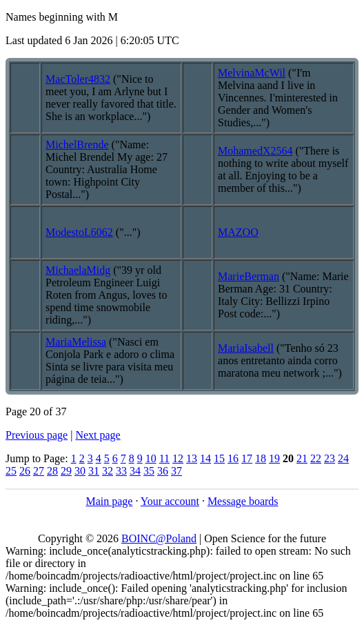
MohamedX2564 (255, 151)
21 (302, 458)
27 (39, 471)
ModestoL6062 (79, 232)
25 (11, 471)
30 (80, 471)
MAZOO (238, 232)
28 (52, 471)
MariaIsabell (246, 348)
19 (274, 458)
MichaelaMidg (78, 270)
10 (151, 458)
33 (121, 471)
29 (66, 471)
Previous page (37, 435)
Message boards (243, 501)
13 (192, 458)
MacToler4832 (78, 79)
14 (205, 458)
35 (149, 471)
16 (233, 458)
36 (163, 471)
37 (176, 471)
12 (178, 458)
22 (316, 458)
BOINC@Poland (159, 538)
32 (108, 471)
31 (94, 471)
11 (164, 458)
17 (247, 458)
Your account (170, 501)
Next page (98, 435)
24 (343, 458)
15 (219, 458)
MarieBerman (249, 276)
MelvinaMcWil (252, 73)
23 (330, 458)
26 (25, 471)
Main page (109, 501)
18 (261, 458)
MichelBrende (77, 145)
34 (135, 471)
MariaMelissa (76, 342)
